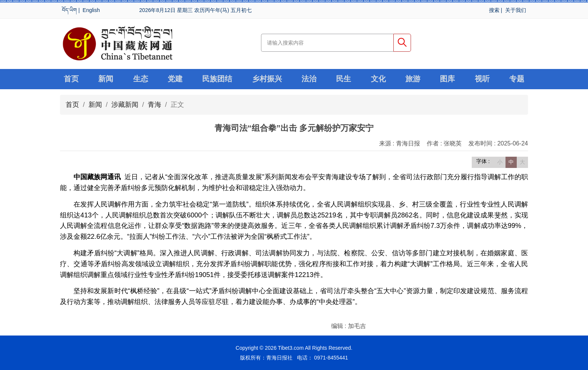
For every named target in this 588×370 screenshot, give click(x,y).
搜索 (494, 10)
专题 (517, 79)
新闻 (106, 79)
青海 (154, 105)
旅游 (413, 79)
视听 (482, 79)
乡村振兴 (267, 79)
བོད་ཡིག (69, 10)
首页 (71, 79)
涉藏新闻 (125, 105)
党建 (175, 79)
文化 (378, 79)
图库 (447, 79)
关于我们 (516, 10)
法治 (309, 79)
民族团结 (217, 79)
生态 (141, 79)
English (91, 10)
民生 (343, 79)
